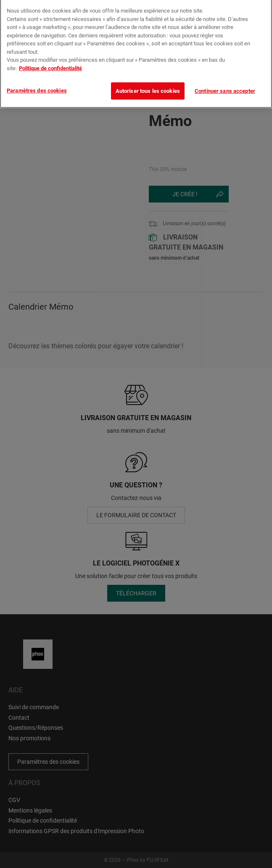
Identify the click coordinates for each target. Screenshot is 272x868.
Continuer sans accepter (225, 84)
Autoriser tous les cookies (148, 84)
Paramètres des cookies (37, 83)
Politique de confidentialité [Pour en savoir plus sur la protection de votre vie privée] (50, 62)
